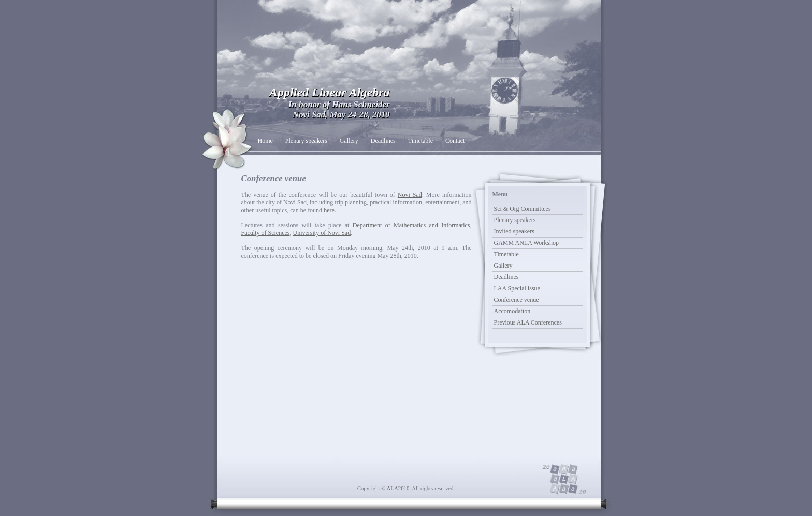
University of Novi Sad (322, 233)
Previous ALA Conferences (528, 322)
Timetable (421, 141)
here (329, 210)
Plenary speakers (306, 141)
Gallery (349, 141)
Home (265, 141)
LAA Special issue (517, 288)
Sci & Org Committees (523, 209)
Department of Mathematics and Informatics (411, 225)
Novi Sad (410, 195)
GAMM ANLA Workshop (527, 243)
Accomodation (512, 311)
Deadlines (383, 141)
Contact (455, 141)
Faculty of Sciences (266, 233)
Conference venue (517, 300)
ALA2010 (398, 488)
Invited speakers (514, 231)
